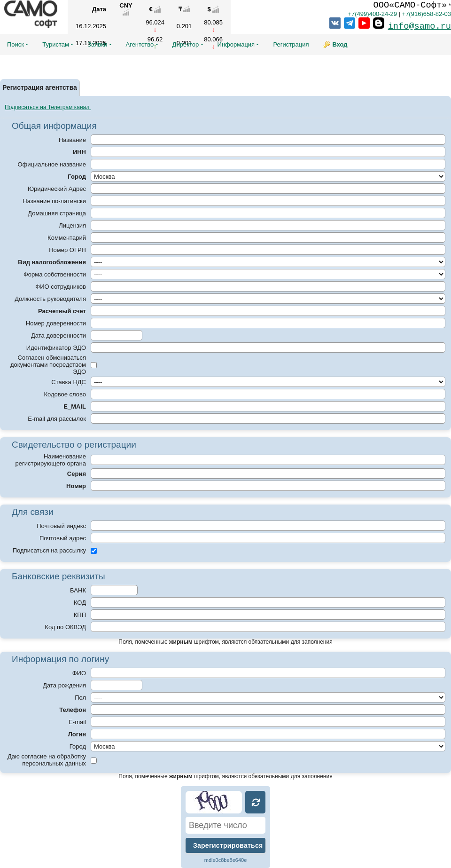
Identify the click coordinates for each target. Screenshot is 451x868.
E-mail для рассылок (57, 419)
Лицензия (72, 225)
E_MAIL (75, 406)
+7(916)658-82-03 (427, 14)
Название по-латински (54, 201)
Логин (77, 734)
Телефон (73, 710)
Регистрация (291, 44)
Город (77, 177)
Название (72, 140)
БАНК (78, 590)
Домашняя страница (57, 213)
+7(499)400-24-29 (372, 14)
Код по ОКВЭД (65, 627)
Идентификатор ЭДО (56, 348)
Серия (77, 474)
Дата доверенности (58, 335)
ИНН (79, 152)
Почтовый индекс (61, 526)
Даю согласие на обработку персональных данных (47, 760)
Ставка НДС (69, 382)
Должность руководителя (50, 299)
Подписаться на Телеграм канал (48, 107)
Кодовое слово (65, 394)
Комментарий (67, 238)
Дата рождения (64, 685)
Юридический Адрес (57, 189)
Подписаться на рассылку (49, 550)
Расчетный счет (62, 311)
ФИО (79, 673)
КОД (80, 603)
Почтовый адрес (63, 538)
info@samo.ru (420, 26)
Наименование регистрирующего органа (51, 460)
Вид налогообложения (52, 262)
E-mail (77, 722)
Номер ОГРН (67, 250)
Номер (76, 486)
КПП (80, 615)
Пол (80, 698)
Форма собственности (55, 274)
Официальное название (52, 164)
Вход (340, 44)
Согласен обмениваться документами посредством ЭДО (48, 365)
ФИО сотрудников (61, 287)
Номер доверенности (56, 323)
